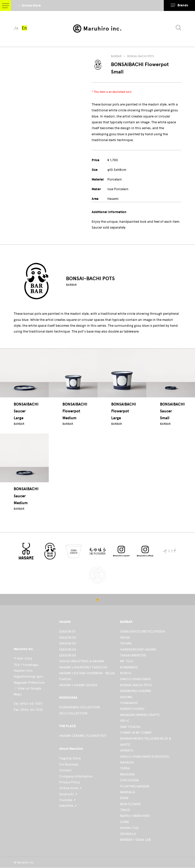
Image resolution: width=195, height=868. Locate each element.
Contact (65, 770)
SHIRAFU (127, 750)
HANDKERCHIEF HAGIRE (138, 649)
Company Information (76, 776)
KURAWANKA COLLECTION (79, 707)
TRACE (125, 810)
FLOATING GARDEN (135, 786)
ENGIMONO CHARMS (136, 691)
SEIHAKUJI (128, 834)
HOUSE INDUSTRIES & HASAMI (82, 661)
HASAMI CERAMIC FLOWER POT (83, 736)
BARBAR (116, 56)
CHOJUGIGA (129, 780)
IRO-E (125, 721)
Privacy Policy (70, 782)
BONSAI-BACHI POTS (141, 56)
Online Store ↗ (70, 788)
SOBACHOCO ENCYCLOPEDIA (143, 631)
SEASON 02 (68, 638)
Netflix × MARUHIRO (135, 816)
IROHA (125, 638)
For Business (69, 764)
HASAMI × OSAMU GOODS (78, 685)
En (24, 28)
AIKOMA (126, 697)
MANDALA (128, 792)
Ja (16, 28)
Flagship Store (70, 758)
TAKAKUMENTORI (133, 655)
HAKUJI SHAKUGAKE (135, 679)
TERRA (125, 768)
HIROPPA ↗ (68, 806)
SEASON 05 (68, 655)
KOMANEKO (129, 667)
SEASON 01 (67, 631)
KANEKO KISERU (132, 709)
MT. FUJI (127, 661)
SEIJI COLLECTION (73, 713)
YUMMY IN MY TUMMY (136, 733)
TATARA (126, 643)
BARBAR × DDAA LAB (135, 840)
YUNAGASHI (129, 703)
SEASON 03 (68, 643)
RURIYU (126, 673)
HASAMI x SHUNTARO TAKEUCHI (83, 667)
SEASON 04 (68, 649)
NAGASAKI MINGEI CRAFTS (140, 715)
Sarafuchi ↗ (68, 794)
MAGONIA (127, 774)
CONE (125, 822)
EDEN (124, 798)
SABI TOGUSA (130, 727)
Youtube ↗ (67, 800)
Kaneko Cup (129, 828)
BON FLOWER (130, 804)
